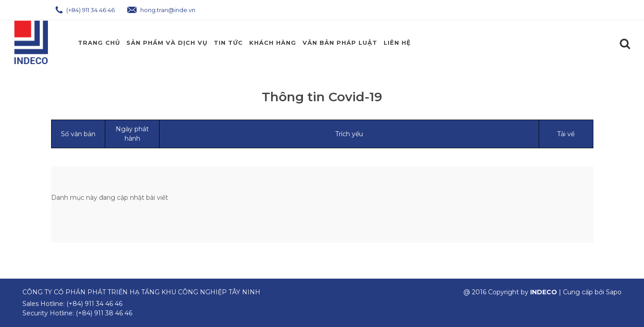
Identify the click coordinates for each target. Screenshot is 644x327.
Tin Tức (228, 43)
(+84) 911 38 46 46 (104, 313)
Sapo (614, 292)
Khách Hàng (273, 43)
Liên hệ (397, 43)
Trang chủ (99, 43)
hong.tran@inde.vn (161, 10)
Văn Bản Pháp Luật (340, 43)
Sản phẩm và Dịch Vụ (167, 43)
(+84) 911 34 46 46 (85, 10)
